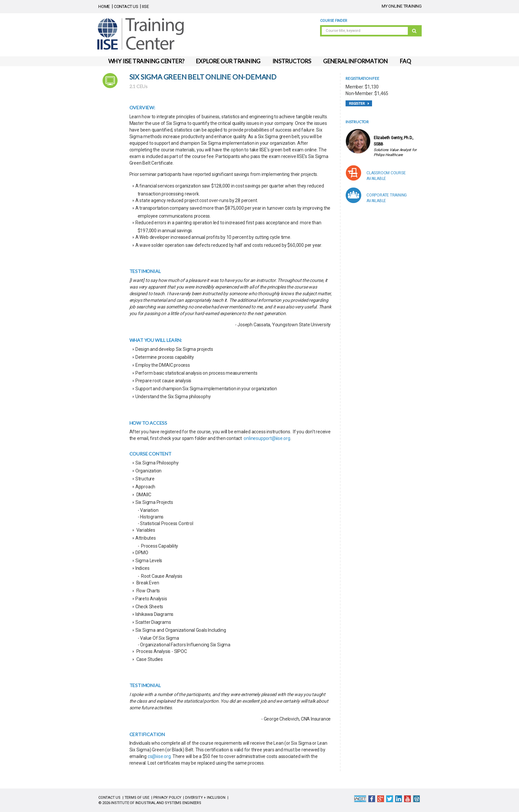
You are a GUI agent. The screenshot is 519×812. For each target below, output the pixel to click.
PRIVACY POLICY (167, 798)
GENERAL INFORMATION (355, 61)
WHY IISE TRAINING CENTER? (146, 61)
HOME (104, 6)
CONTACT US (126, 6)
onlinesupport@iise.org (267, 438)
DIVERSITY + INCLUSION (205, 798)
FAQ (405, 61)
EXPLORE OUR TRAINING (228, 61)
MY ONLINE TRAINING (402, 6)
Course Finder (333, 21)
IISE (145, 6)
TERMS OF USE (137, 798)
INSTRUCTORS (292, 61)
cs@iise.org (159, 756)
